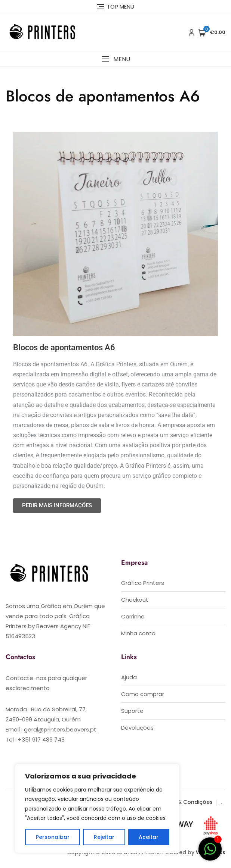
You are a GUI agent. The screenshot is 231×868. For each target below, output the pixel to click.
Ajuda (129, 677)
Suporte (132, 711)
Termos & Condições (184, 802)
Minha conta (138, 633)
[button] (115, 59)
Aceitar (149, 837)
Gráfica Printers (143, 583)
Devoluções (137, 728)
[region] (97, 809)
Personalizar (53, 837)
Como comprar (143, 694)
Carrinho (133, 616)
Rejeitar (104, 837)
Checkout (135, 600)
